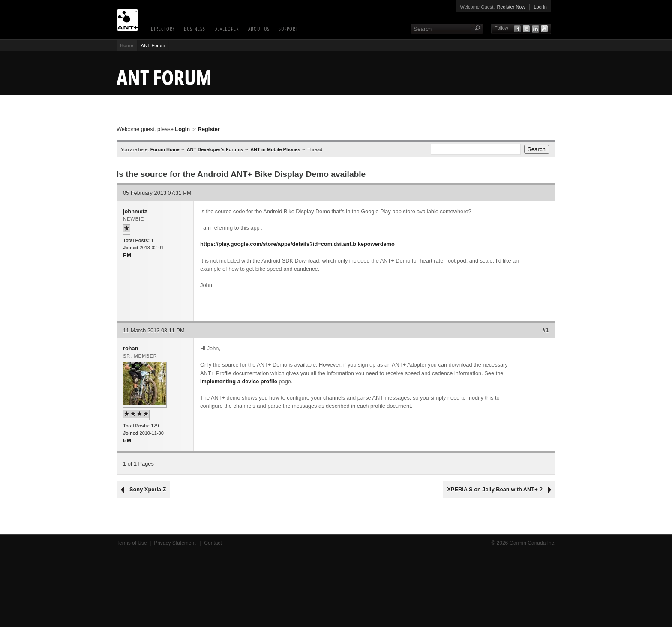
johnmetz (135, 211)
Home (127, 45)
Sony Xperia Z (148, 489)
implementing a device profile (239, 381)
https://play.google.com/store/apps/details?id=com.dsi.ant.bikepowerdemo (297, 244)
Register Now (511, 7)
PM (127, 255)
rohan (131, 348)
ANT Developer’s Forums (215, 149)
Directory (163, 29)
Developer (227, 29)
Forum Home (165, 149)
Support (288, 29)
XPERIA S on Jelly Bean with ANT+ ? (495, 489)
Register (209, 129)
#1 (546, 330)
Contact (213, 543)
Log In (540, 7)
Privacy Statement (175, 543)
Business (195, 29)
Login (182, 129)
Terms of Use (132, 543)
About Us (259, 29)
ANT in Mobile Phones (275, 149)
